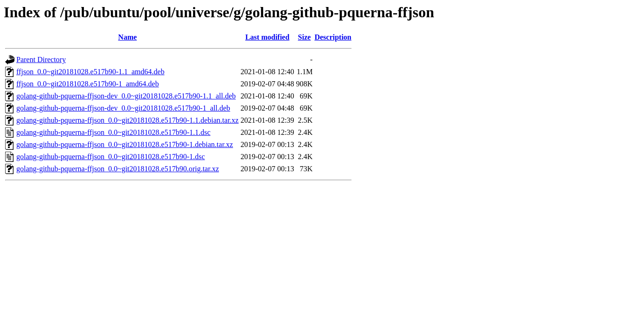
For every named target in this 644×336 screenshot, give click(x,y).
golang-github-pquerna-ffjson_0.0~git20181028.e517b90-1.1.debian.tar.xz (128, 120)
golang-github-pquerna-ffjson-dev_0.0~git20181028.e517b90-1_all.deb (123, 108)
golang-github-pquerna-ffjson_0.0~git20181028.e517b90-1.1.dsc (113, 132)
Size (305, 37)
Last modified (267, 37)
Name (127, 37)
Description (333, 37)
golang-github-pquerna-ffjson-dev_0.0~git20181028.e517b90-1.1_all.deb (126, 96)
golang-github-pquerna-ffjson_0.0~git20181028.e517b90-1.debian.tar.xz (125, 144)
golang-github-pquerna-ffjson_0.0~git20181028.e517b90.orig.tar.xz (118, 169)
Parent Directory (41, 59)
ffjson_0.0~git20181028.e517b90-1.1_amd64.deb (90, 72)
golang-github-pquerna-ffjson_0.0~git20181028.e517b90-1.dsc (111, 157)
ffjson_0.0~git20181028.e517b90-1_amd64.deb (88, 84)
